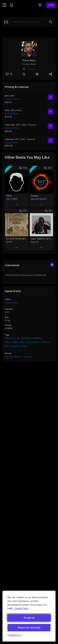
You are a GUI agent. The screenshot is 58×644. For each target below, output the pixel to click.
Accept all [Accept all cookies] (29, 618)
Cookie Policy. (22, 608)
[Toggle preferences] (15, 635)
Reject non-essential (29, 628)
